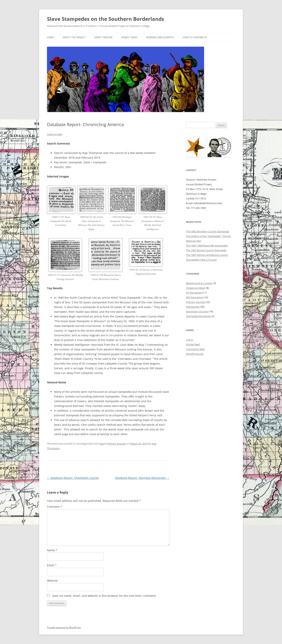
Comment (55, 507)
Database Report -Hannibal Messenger (142, 478)
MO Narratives (195, 297)
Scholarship (193, 307)
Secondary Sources (197, 311)
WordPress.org (195, 354)
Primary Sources (116, 444)
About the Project (74, 37)
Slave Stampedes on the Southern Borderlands (106, 19)
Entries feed (193, 344)
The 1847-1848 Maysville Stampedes (207, 246)
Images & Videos (196, 288)
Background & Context (199, 283)
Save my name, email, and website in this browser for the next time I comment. (104, 596)
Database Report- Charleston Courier (73, 478)
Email (52, 565)
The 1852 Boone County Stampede (206, 250)
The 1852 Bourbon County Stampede (208, 231)
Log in (190, 340)
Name (52, 550)
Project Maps (129, 37)
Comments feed (195, 349)
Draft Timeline (103, 37)
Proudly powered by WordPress (64, 627)
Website (52, 581)
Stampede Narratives (198, 316)
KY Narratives (194, 293)
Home (51, 37)
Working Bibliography (160, 37)
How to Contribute (195, 37)
